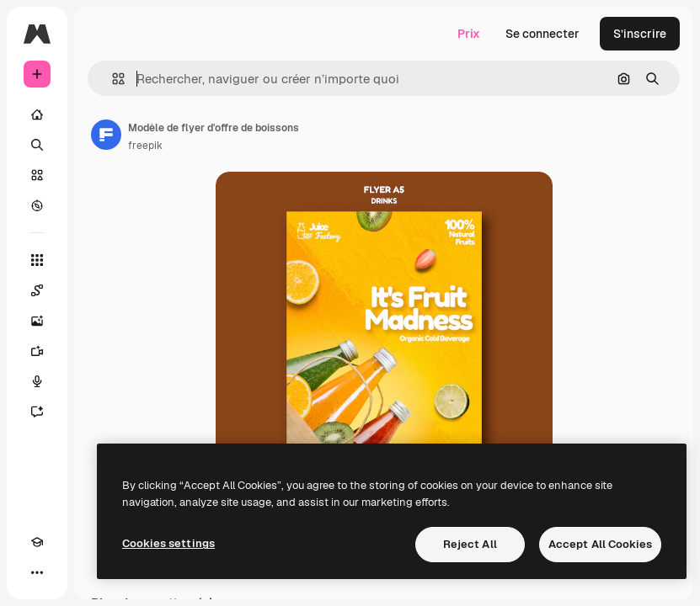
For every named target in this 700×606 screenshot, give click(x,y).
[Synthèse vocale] (37, 381)
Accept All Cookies (600, 544)
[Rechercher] (37, 145)
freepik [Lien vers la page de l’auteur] (145, 146)
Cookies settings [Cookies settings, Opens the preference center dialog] (168, 543)
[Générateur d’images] (37, 321)
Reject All (470, 544)
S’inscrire (640, 34)
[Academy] (37, 542)
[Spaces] (37, 290)
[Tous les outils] (37, 260)
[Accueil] (37, 114)
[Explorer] (37, 205)
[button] (112, 79)
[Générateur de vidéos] (37, 351)
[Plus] (37, 572)
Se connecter (542, 34)
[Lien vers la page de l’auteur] (106, 135)
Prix (469, 34)
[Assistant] (37, 412)
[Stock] (37, 175)
